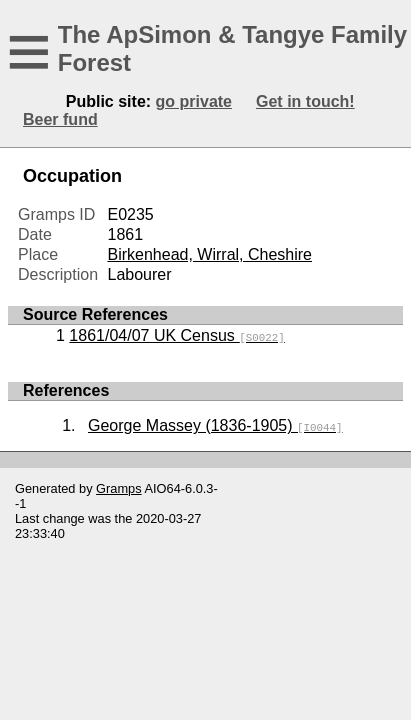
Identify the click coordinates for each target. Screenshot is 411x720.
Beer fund (60, 119)
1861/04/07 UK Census (176, 335)
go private (194, 101)
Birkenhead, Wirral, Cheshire (209, 254)
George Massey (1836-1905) (215, 425)
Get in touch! (305, 101)
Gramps (119, 488)
